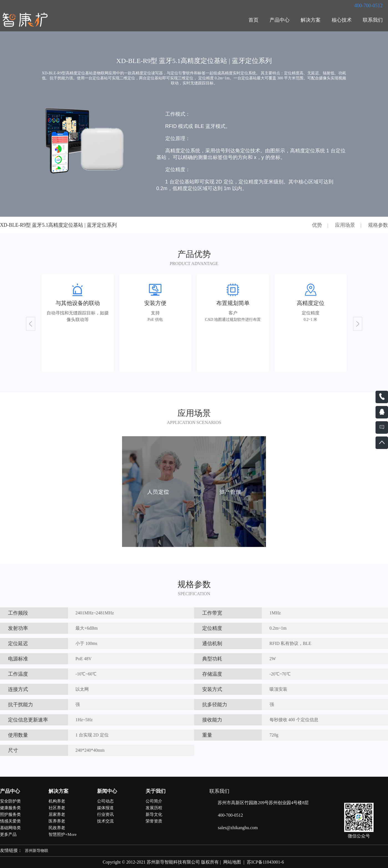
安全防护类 (10, 801)
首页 (253, 20)
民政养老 (57, 828)
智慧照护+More (63, 834)
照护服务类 (10, 814)
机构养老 (57, 801)
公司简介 (154, 801)
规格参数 (378, 225)
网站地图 (232, 862)
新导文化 (154, 814)
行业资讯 (105, 814)
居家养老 (57, 814)
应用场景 (345, 225)
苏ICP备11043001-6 (265, 862)
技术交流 (105, 821)
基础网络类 (10, 828)
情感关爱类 (10, 821)
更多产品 (8, 834)
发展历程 (154, 808)
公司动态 (105, 801)
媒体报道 (105, 808)
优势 (317, 225)
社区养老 (57, 808)
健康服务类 (10, 808)
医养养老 (57, 821)
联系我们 (373, 20)
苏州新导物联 (37, 851)
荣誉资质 (154, 821)
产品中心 (280, 20)
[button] (31, 324)
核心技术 (342, 20)
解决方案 (311, 20)
